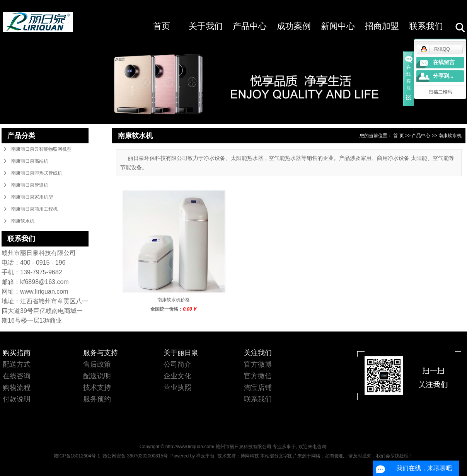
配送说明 (97, 376)
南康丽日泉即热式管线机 (37, 173)
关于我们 (206, 26)
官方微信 (258, 376)
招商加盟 (382, 26)
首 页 (398, 136)
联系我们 (426, 26)
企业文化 (177, 376)
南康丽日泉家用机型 (32, 197)
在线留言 (444, 62)
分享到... (443, 76)
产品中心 (250, 26)
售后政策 (97, 364)
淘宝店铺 (258, 388)
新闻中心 (338, 26)
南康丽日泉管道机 (30, 185)
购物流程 (17, 388)
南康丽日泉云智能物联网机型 (41, 149)
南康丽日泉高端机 (30, 161)
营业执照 (177, 388)
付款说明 (17, 399)
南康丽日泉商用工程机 (34, 209)
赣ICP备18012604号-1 (77, 456)
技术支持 (97, 388)
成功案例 (294, 26)
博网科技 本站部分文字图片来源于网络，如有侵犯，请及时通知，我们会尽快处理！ (327, 456)
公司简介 (177, 364)
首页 (162, 26)
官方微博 (258, 364)
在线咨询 (17, 376)
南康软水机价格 (174, 300)
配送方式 (17, 364)
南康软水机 (23, 221)
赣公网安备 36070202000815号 (135, 456)
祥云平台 (205, 456)
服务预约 (97, 399)
